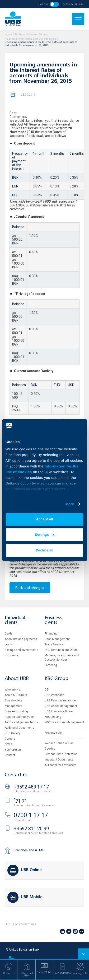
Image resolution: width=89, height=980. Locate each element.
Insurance (11, 655)
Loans (9, 644)
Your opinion (13, 750)
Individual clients (15, 620)
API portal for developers (61, 765)
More (70, 504)
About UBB (17, 679)
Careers (10, 739)
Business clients (53, 620)
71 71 (20, 801)
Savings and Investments (21, 650)
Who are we (12, 690)
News (8, 744)
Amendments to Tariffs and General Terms (30, 39)
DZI (47, 690)
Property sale (53, 733)
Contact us (16, 775)
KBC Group (56, 679)
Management (14, 706)
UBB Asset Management (61, 706)
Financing (51, 634)
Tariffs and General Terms (30, 35)
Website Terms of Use (59, 743)
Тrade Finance (54, 644)
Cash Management (57, 639)
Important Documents (59, 760)
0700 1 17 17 (31, 815)
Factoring (51, 665)
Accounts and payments (21, 639)
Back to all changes (30, 588)
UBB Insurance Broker (59, 711)
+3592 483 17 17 (31, 787)
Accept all (44, 519)
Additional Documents (19, 728)
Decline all (44, 550)
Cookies (50, 749)
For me (43, 4)
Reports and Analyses (19, 717)
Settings (45, 534)
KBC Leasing (53, 717)
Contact (10, 755)
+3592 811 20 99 (31, 829)
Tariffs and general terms (21, 722)
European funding (16, 711)
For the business (72, 4)
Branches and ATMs (29, 850)
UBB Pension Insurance (60, 700)
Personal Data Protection (61, 754)
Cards (9, 634)
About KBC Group (16, 695)
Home (8, 35)
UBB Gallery (12, 733)
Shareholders (14, 700)
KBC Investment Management (64, 722)
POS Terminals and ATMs (61, 650)
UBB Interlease (54, 695)
